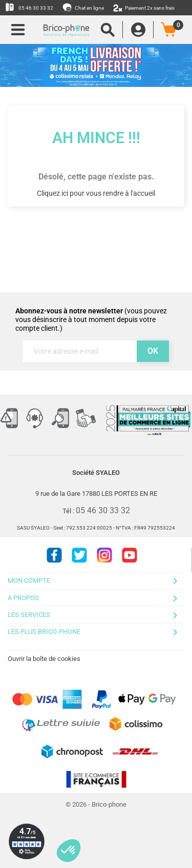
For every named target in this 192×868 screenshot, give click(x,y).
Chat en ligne (84, 7)
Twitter (79, 555)
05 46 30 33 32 (29, 7)
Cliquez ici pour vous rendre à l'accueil (96, 193)
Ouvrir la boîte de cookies (44, 659)
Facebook (54, 555)
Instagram (104, 555)
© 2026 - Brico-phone (96, 804)
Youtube (130, 555)
